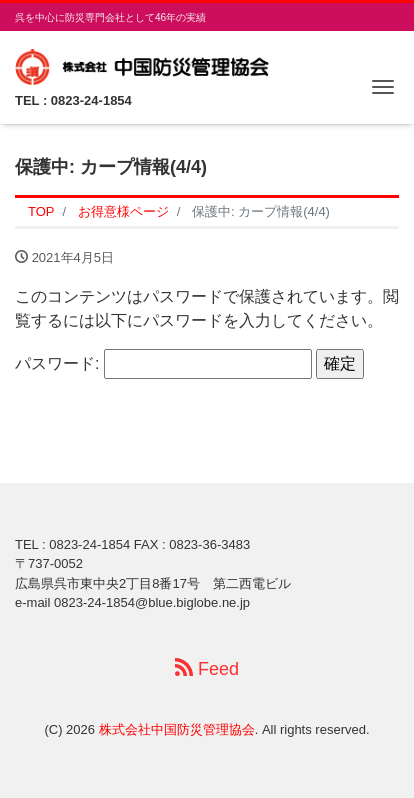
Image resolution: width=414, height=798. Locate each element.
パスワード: (163, 364)
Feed (207, 668)
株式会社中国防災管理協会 (177, 729)
